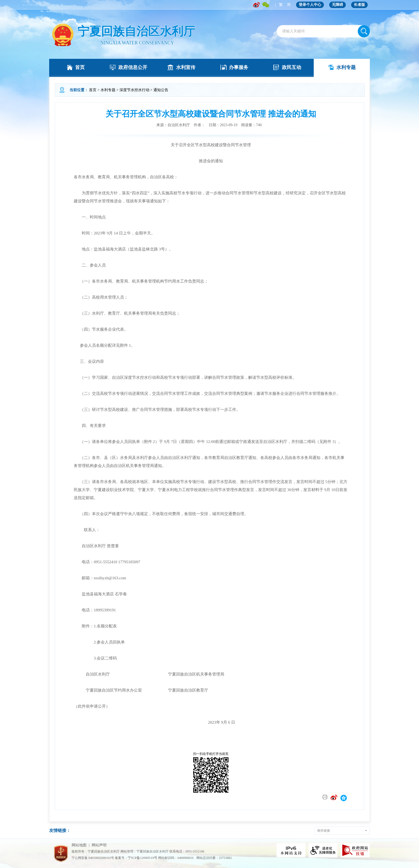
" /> (63, 35)
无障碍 (337, 5)
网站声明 (99, 845)
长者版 (359, 5)
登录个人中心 (310, 5)
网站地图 (79, 845)
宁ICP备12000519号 (143, 858)
